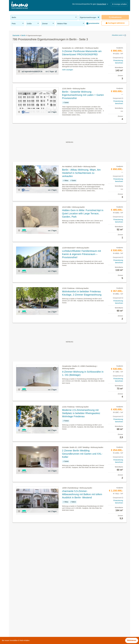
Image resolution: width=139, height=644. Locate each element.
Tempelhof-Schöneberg (79, 624)
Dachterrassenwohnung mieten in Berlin (28, 603)
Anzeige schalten (119, 4)
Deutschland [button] (103, 4)
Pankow (73, 608)
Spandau (73, 613)
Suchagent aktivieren (115, 23)
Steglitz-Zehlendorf (77, 618)
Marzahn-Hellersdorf (78, 603)
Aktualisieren (115, 17)
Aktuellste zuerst (118, 35)
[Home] (20, 6)
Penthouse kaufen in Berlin (22, 613)
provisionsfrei (94, 23)
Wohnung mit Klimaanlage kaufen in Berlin (29, 624)
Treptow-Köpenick (77, 629)
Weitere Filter (71, 23)
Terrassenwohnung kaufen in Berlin (26, 597)
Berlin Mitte (74, 597)
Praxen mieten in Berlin (21, 608)
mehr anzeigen (68, 70)
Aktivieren (132, 640)
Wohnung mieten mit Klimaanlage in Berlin (29, 618)
